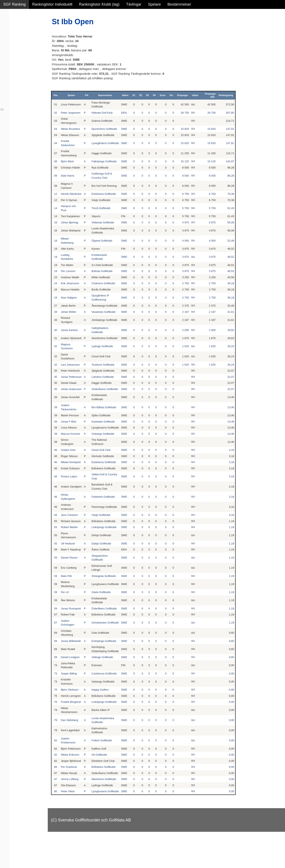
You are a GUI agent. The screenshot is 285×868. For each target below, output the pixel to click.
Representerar (107, 95)
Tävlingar (134, 4)
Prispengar (184, 95)
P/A (90, 95)
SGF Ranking (14, 4)
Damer (9, 27)
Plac (60, 95)
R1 (135, 95)
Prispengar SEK (211, 95)
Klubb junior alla (17, 71)
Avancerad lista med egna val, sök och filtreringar (25, 112)
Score (164, 95)
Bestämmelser (179, 4)
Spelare (154, 4)
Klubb (8, 63)
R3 (149, 95)
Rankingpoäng (227, 95)
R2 (142, 95)
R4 (156, 95)
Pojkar (9, 54)
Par (173, 95)
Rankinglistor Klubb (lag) (99, 4)
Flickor (9, 45)
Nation (127, 95)
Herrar (9, 36)
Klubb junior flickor (18, 80)
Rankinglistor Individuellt (52, 4)
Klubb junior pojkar (19, 89)
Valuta (196, 95)
